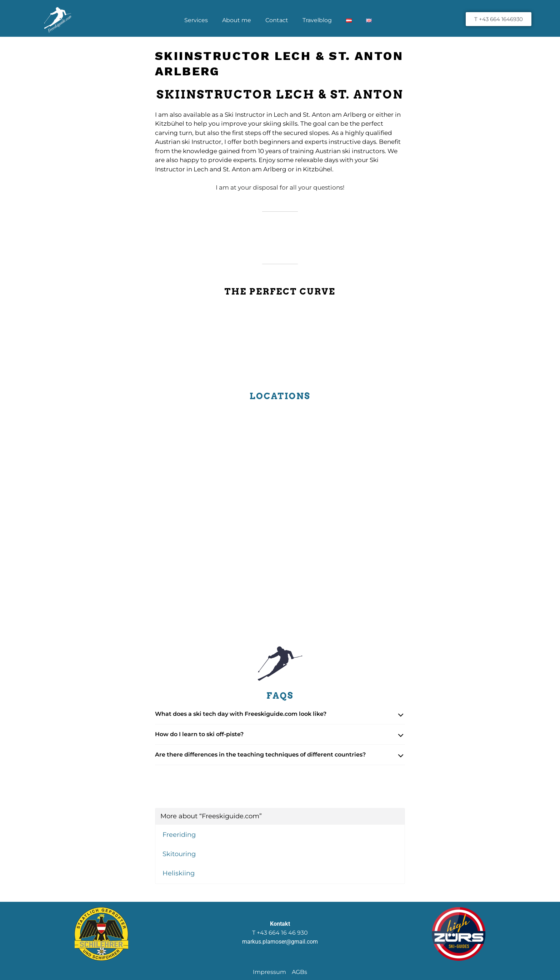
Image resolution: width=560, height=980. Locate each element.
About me (237, 20)
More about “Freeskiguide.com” (211, 816)
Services (196, 20)
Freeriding (179, 835)
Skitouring (179, 854)
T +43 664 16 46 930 (280, 933)
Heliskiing (179, 873)
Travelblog (317, 20)
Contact (277, 20)
